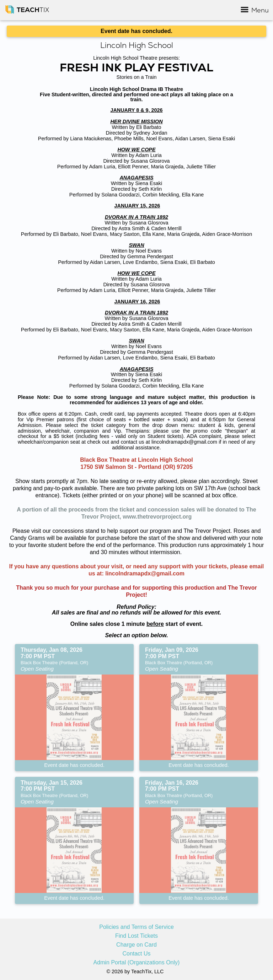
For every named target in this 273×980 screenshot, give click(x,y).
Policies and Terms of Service (136, 927)
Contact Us (136, 954)
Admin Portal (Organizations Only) (137, 963)
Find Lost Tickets (136, 936)
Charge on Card (136, 945)
